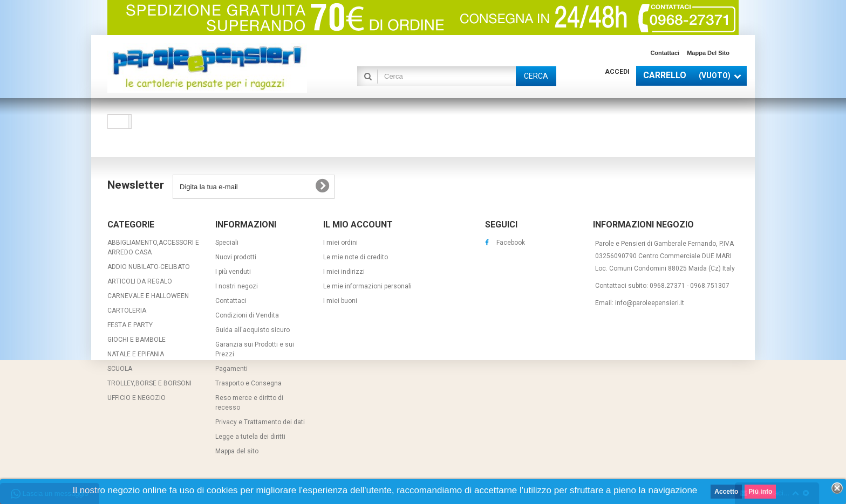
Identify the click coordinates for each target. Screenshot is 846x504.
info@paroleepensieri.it (650, 303)
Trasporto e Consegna (248, 383)
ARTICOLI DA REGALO (140, 281)
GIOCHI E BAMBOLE (137, 340)
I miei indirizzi (344, 272)
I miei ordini (340, 243)
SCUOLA (120, 369)
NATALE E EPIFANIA (136, 354)
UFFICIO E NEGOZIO (137, 398)
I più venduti (233, 272)
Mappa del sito (708, 53)
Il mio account (358, 225)
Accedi (617, 72)
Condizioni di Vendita (247, 315)
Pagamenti (231, 369)
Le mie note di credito (356, 257)
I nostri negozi (237, 286)
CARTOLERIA (127, 310)
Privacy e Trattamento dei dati (260, 422)
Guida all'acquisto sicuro (253, 330)
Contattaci (665, 53)
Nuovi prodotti (236, 257)
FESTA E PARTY (130, 325)
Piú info (760, 492)
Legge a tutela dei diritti (250, 437)
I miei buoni (340, 301)
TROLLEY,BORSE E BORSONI (149, 383)
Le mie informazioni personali (367, 286)
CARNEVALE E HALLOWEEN (148, 296)
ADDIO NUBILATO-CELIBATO (149, 267)
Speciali (227, 243)
